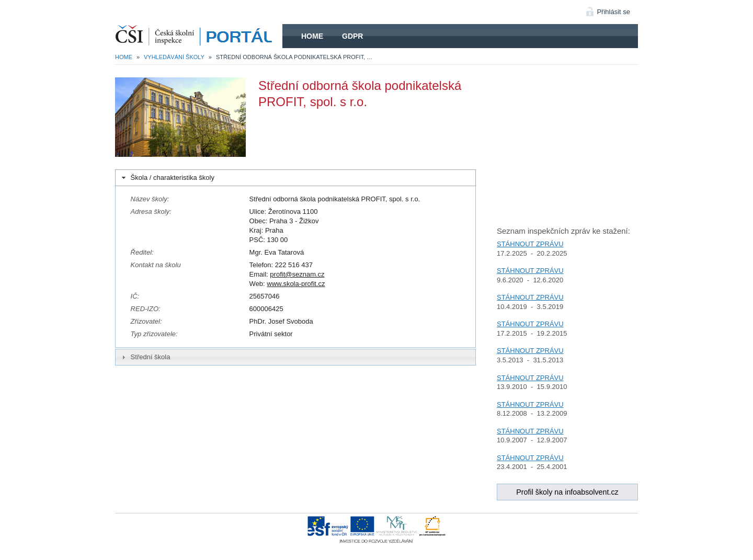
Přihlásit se (613, 12)
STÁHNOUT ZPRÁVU (530, 244)
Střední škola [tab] (145, 357)
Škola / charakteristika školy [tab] (167, 178)
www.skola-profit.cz (296, 284)
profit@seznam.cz (297, 274)
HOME (199, 36)
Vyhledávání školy (174, 57)
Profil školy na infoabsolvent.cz (567, 492)
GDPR (352, 36)
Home (312, 36)
